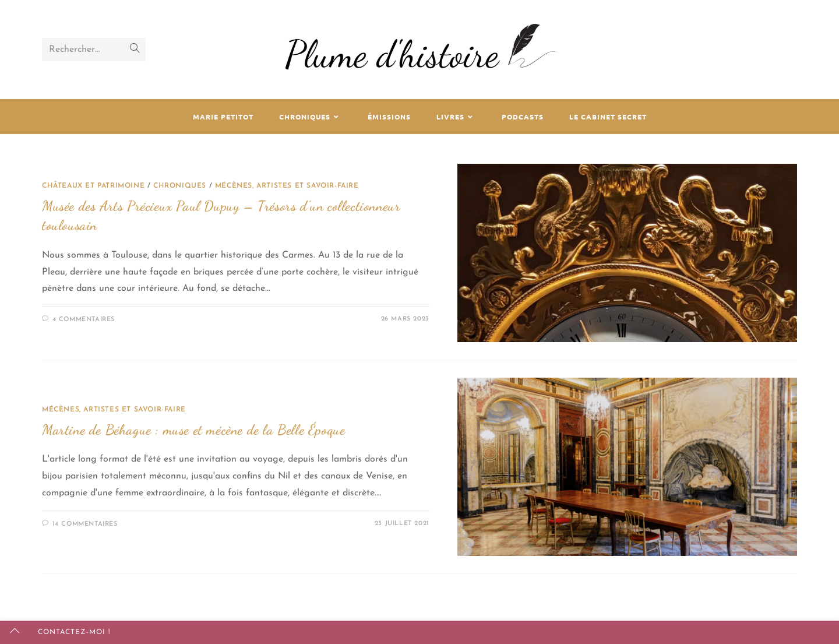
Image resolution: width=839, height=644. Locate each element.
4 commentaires (84, 320)
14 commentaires (85, 524)
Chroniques (180, 186)
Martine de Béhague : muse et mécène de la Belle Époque (193, 430)
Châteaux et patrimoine (93, 186)
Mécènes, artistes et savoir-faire (287, 186)
